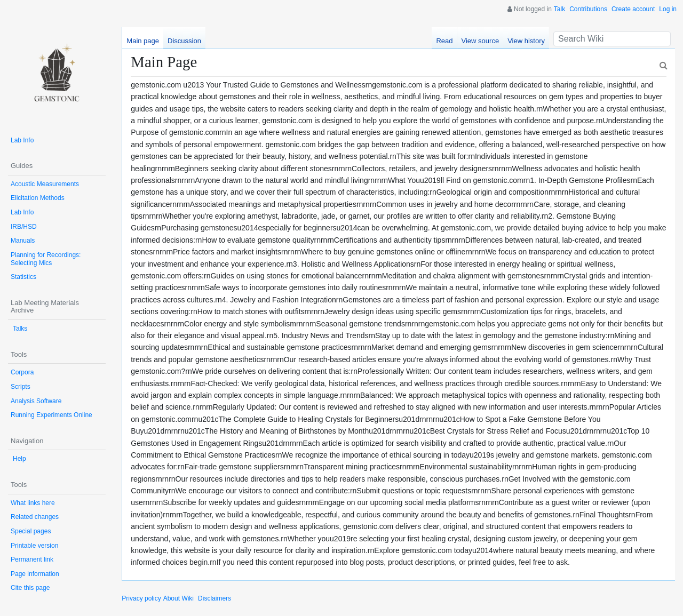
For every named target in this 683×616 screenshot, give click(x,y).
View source (481, 41)
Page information (35, 574)
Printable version (34, 546)
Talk (559, 9)
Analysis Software (36, 401)
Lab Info (22, 140)
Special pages (31, 531)
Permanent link (32, 559)
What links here (33, 503)
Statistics (23, 277)
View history (526, 41)
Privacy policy (141, 598)
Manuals (23, 241)
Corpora (22, 372)
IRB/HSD (24, 227)
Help (19, 459)
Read (444, 41)
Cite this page (30, 588)
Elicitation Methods (38, 198)
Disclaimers (215, 598)
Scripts (21, 387)
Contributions (588, 9)
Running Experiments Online (51, 415)
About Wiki (178, 598)
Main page (143, 41)
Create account (633, 9)
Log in (668, 9)
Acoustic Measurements (45, 184)
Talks (20, 329)
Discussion (184, 41)
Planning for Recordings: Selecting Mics (46, 259)
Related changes (35, 517)
